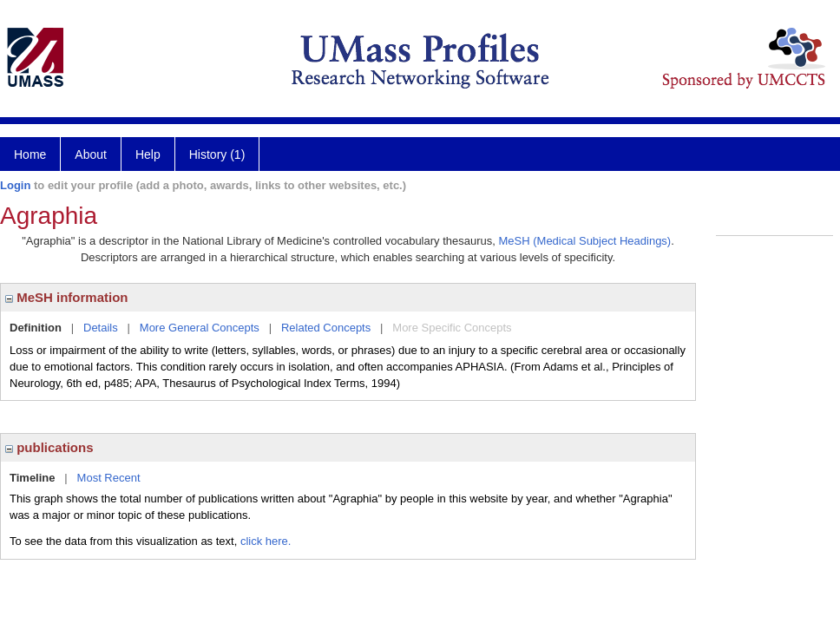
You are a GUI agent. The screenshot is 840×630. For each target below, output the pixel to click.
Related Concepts (326, 328)
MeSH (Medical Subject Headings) (585, 241)
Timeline (33, 478)
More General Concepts (200, 328)
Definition (36, 328)
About (91, 154)
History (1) (217, 154)
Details (101, 328)
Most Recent (109, 478)
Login (15, 185)
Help (148, 154)
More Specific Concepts (452, 328)
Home (30, 154)
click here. (266, 541)
